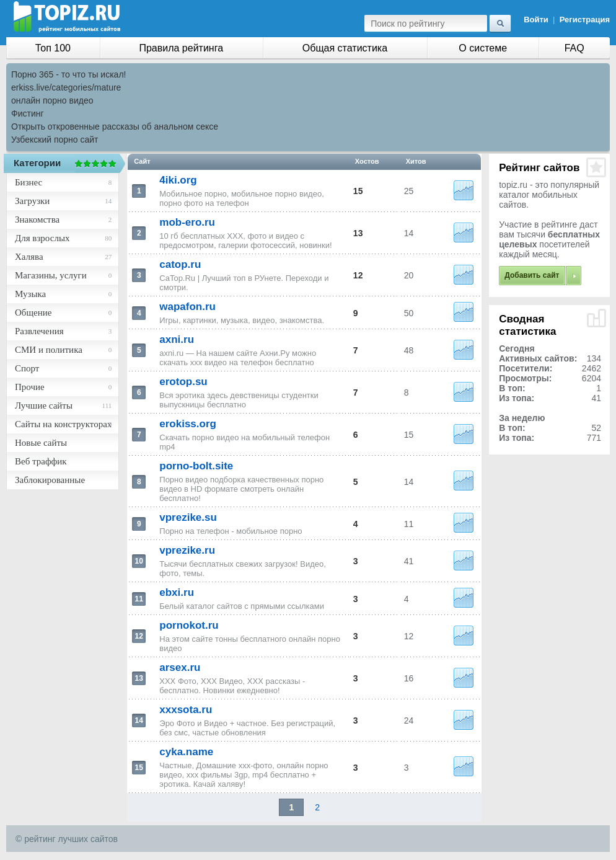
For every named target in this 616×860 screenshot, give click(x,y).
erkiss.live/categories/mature (66, 87)
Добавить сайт (532, 275)
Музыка (30, 294)
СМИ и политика (49, 350)
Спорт (27, 368)
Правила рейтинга (181, 48)
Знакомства (37, 219)
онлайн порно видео (52, 100)
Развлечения (39, 331)
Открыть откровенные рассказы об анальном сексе (115, 126)
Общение (33, 313)
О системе (483, 48)
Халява (29, 257)
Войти (536, 20)
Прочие (30, 387)
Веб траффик (41, 461)
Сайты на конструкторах (63, 424)
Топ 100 (53, 48)
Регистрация (585, 20)
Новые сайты (41, 443)
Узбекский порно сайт (55, 140)
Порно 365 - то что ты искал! (68, 74)
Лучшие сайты (44, 406)
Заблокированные (50, 480)
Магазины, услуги (51, 275)
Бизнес (29, 182)
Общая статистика (345, 48)
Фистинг (28, 113)
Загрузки (32, 201)
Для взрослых (42, 238)
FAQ (574, 48)
